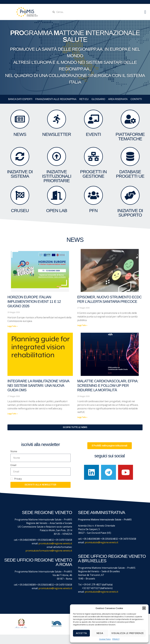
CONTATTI (136, 99)
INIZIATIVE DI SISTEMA (20, 174)
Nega (100, 633)
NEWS (20, 134)
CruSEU (20, 211)
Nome (14, 451)
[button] (144, 608)
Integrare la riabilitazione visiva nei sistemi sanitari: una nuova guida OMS (38, 386)
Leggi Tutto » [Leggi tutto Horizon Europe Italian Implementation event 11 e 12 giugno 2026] (13, 326)
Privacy (18, 479)
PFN (93, 211)
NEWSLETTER (57, 134)
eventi (93, 134)
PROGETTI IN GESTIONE (93, 174)
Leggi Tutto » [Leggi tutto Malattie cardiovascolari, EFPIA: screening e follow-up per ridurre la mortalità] (82, 417)
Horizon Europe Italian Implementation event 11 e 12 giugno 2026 (34, 302)
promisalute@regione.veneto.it (55, 543)
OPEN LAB (57, 211)
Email (13, 465)
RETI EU (84, 99)
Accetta (81, 633)
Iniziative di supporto (130, 213)
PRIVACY (116, 639)
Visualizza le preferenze (128, 633)
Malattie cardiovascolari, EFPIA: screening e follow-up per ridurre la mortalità (108, 386)
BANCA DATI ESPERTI (20, 99)
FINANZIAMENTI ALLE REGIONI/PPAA (56, 99)
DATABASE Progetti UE (130, 174)
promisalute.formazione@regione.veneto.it (49, 551)
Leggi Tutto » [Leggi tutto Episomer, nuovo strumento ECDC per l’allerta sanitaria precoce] (82, 325)
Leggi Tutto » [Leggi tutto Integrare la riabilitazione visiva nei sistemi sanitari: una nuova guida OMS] (13, 414)
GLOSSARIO (98, 99)
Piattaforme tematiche (130, 137)
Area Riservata (118, 99)
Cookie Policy (105, 639)
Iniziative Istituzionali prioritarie (57, 176)
